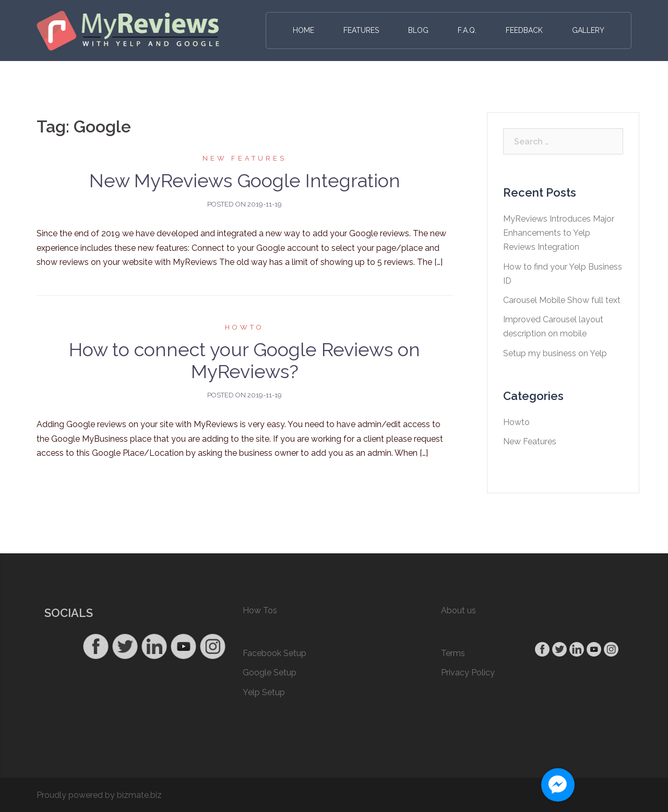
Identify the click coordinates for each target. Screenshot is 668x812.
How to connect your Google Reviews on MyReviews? (244, 360)
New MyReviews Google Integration (245, 180)
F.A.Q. (467, 30)
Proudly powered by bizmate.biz (99, 795)
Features (361, 30)
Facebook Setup (275, 653)
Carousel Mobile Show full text (562, 300)
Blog (418, 30)
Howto (244, 327)
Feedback (524, 30)
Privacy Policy (468, 672)
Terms (453, 653)
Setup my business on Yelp (555, 353)
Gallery (588, 30)
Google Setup (270, 672)
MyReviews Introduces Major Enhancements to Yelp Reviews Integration (559, 233)
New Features (244, 158)
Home (303, 30)
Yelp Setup (264, 692)
